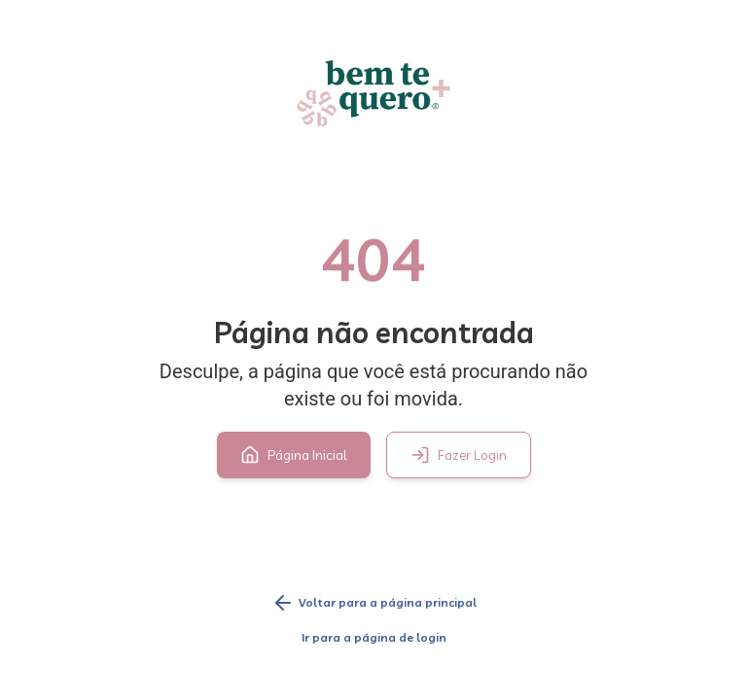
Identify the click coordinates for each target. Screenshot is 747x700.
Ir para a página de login (374, 637)
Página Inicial (294, 455)
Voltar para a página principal (374, 603)
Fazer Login (459, 455)
